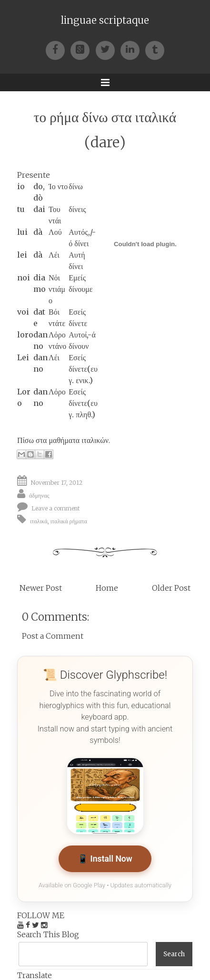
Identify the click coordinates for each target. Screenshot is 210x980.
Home (107, 588)
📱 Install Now (105, 859)
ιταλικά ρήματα (69, 521)
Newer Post (41, 588)
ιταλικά (39, 521)
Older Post (171, 588)
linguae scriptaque (105, 20)
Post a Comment (53, 636)
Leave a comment (56, 508)
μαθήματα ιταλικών (78, 440)
